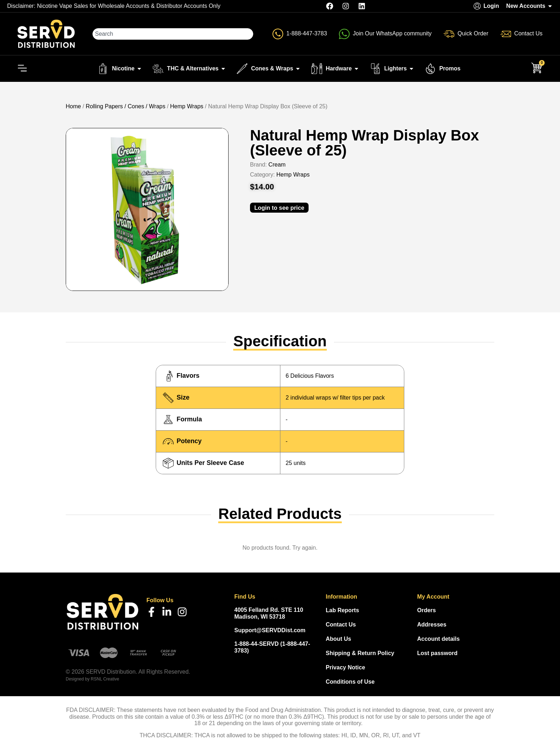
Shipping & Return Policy (360, 653)
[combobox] (173, 34)
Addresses (432, 625)
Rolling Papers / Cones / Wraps (126, 107)
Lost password (437, 653)
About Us (338, 639)
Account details (438, 639)
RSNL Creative (105, 679)
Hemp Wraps (187, 107)
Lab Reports (342, 611)
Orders (426, 611)
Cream (277, 165)
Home (73, 107)
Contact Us (341, 625)
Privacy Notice (345, 668)
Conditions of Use (350, 682)
